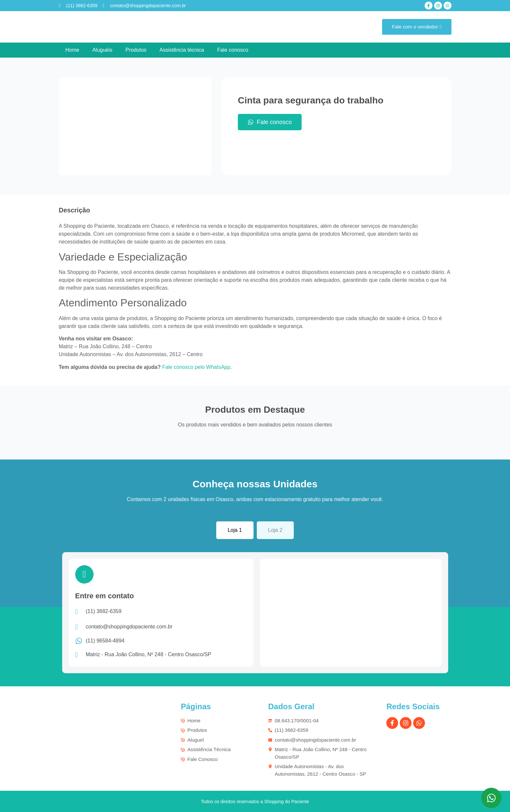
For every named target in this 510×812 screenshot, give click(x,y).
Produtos (136, 50)
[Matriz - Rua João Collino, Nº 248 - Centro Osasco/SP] (351, 611)
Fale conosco (233, 50)
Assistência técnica (182, 50)
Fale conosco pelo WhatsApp (196, 367)
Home (72, 50)
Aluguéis (102, 50)
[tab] (235, 530)
